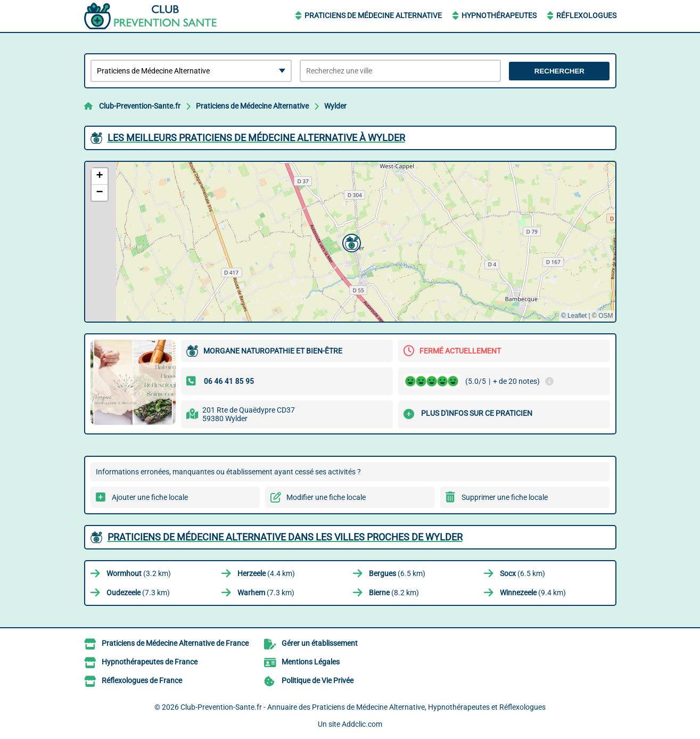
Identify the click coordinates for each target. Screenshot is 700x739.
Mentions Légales (311, 662)
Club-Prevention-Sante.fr (140, 106)
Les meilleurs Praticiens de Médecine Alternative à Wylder (256, 138)
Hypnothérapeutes (499, 15)
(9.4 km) (533, 593)
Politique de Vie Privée (318, 680)
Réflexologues (586, 15)
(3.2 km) (139, 573)
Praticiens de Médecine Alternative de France (175, 643)
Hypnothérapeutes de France (150, 662)
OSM (606, 316)
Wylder (335, 106)
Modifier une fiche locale (326, 497)
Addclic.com (362, 724)
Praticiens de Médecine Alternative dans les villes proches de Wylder (285, 537)
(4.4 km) (266, 573)
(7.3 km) (138, 593)
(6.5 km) (397, 573)
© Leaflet (574, 316)
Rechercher (559, 71)
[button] (350, 242)
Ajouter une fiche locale (150, 497)
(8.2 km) (394, 593)
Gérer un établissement (320, 643)
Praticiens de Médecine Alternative (373, 15)
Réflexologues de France (142, 680)
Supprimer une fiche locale (505, 497)
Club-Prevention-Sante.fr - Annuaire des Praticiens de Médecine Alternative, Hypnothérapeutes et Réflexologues (363, 707)
